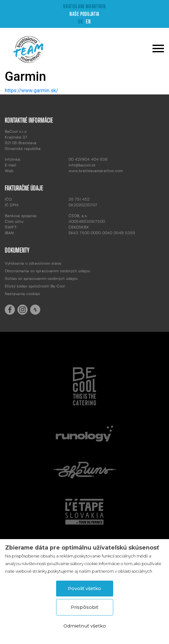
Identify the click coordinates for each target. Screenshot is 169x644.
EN (88, 21)
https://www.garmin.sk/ (31, 90)
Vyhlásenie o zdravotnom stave (33, 264)
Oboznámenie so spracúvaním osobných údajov (47, 271)
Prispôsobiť (84, 607)
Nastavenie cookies (22, 294)
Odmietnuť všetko (85, 626)
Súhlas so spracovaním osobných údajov (41, 279)
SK (80, 21)
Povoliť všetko (84, 589)
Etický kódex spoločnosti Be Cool (35, 286)
